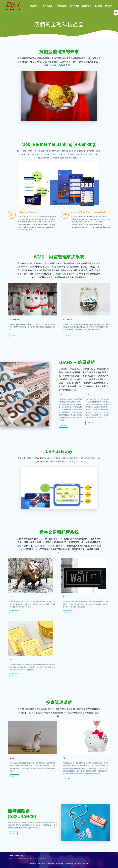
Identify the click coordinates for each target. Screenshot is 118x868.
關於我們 (34, 6)
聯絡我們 (109, 6)
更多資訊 (14, 335)
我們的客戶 (87, 6)
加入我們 (98, 6)
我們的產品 (47, 6)
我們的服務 (62, 6)
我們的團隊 (74, 6)
